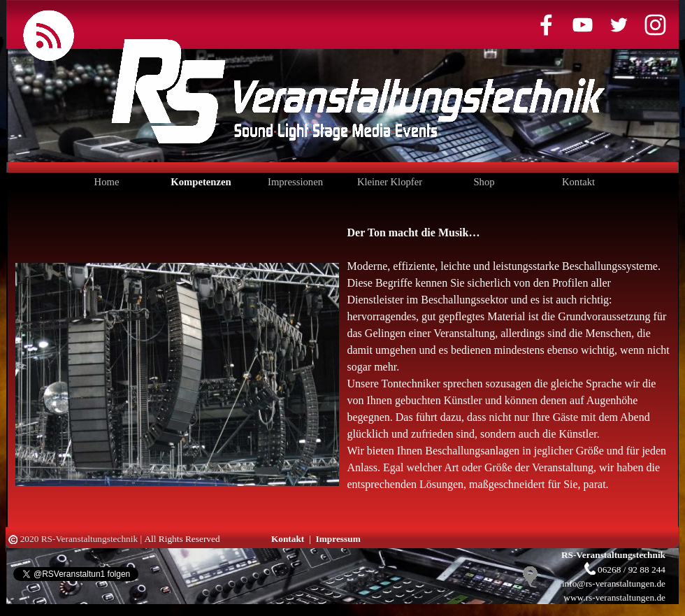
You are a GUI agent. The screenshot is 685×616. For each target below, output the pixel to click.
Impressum (338, 539)
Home (107, 182)
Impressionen (295, 182)
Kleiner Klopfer (390, 182)
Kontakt (578, 182)
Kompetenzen (201, 182)
